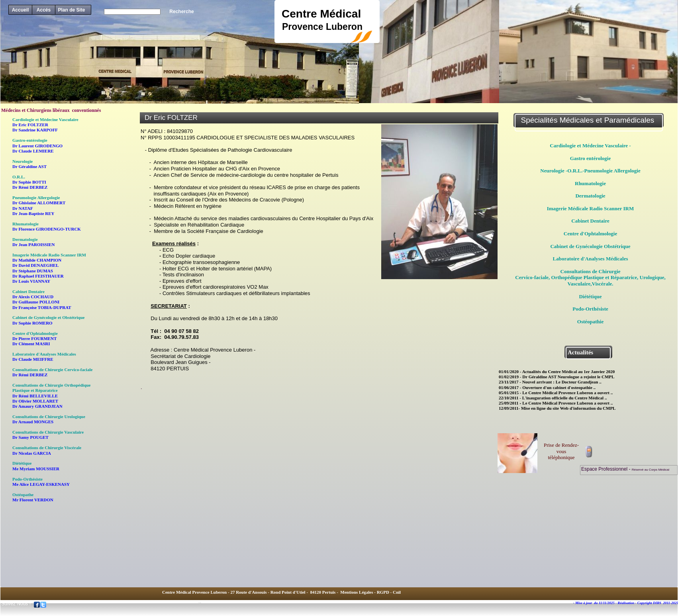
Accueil (21, 10)
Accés (44, 10)
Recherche (181, 12)
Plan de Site (71, 10)
